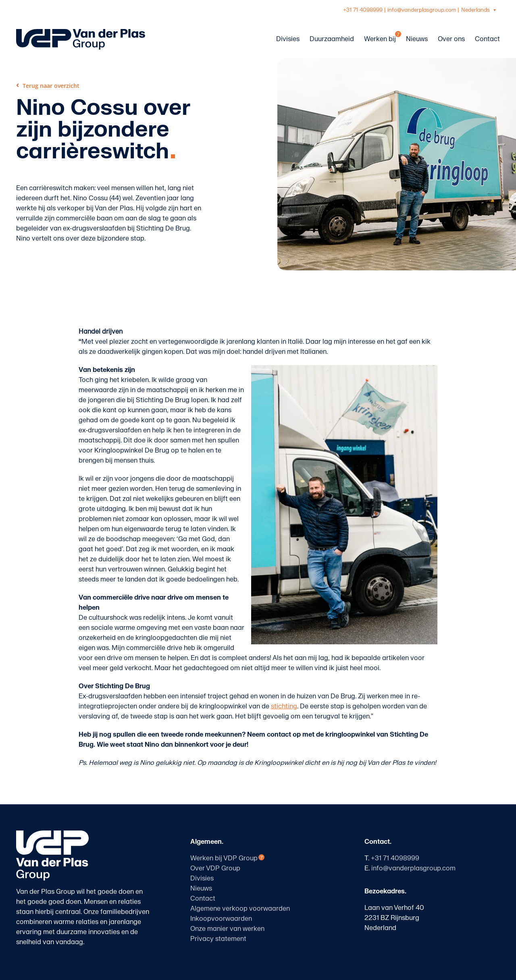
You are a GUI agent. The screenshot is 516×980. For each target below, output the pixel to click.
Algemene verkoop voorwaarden (240, 909)
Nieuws (201, 889)
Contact (203, 899)
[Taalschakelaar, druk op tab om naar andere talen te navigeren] (480, 10)
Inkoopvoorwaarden (221, 919)
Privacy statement (218, 939)
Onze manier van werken (227, 929)
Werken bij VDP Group (224, 858)
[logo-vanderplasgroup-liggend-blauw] (81, 32)
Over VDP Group (215, 868)
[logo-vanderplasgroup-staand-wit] (52, 834)
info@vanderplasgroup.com (422, 10)
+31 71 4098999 (363, 10)
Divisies (202, 878)
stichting (284, 706)
